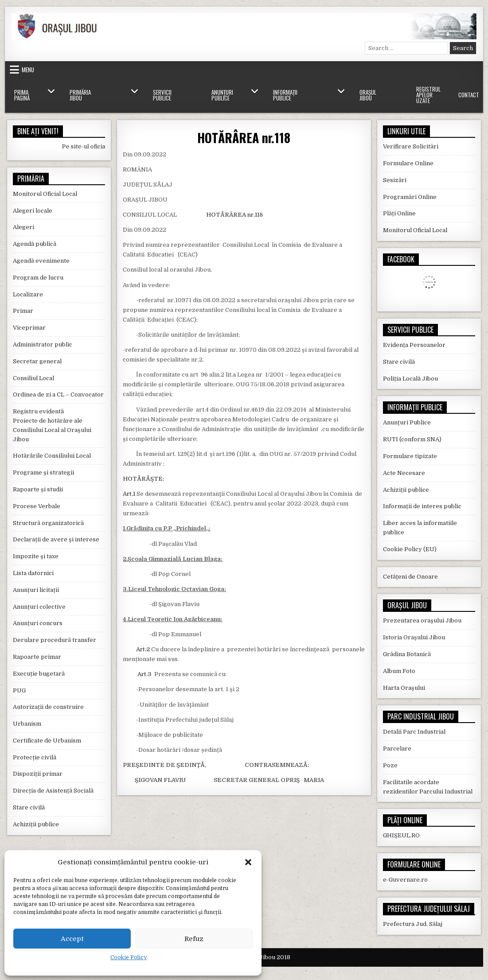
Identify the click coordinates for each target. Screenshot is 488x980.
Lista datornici (33, 573)
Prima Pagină (22, 95)
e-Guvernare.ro (405, 880)
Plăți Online (399, 213)
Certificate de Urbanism (47, 741)
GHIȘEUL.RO (401, 835)
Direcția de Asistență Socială (53, 791)
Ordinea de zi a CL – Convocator (58, 395)
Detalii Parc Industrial (414, 732)
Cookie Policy (129, 957)
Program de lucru (38, 278)
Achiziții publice (36, 824)
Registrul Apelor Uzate (428, 95)
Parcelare (397, 749)
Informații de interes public (422, 506)
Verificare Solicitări (411, 146)
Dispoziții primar (38, 774)
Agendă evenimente (41, 261)
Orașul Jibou (368, 95)
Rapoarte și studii (38, 489)
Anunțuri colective (39, 607)
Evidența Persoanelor (414, 345)
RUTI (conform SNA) (412, 439)
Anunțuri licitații (36, 590)
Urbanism (27, 724)
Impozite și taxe (36, 556)
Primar (23, 311)
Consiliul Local (33, 378)
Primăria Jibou (80, 95)
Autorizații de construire (48, 707)
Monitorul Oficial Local (45, 194)
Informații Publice (285, 95)
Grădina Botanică (407, 654)
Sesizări (395, 180)
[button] (248, 862)
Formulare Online (408, 163)
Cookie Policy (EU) (410, 549)
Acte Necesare (404, 473)
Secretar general (37, 361)
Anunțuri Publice (222, 95)
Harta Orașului (404, 688)
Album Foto (399, 671)
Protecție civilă (35, 757)
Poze (390, 765)
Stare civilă (29, 807)
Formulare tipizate (410, 456)
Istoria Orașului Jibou (414, 637)
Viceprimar (29, 328)
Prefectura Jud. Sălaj (413, 924)
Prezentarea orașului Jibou (422, 620)
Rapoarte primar (37, 657)
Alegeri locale (33, 211)
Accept (72, 939)
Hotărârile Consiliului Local (52, 456)
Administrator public (43, 344)
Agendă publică (35, 244)
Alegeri (23, 227)
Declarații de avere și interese (56, 539)
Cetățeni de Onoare (410, 577)
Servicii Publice (162, 95)
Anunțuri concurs (38, 623)
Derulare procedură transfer (55, 640)
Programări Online (410, 197)
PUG (19, 690)
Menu (28, 70)
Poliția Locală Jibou (410, 379)
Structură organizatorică (48, 523)
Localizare (28, 294)
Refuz (194, 939)
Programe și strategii (43, 472)
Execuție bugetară (39, 674)
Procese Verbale (37, 506)
